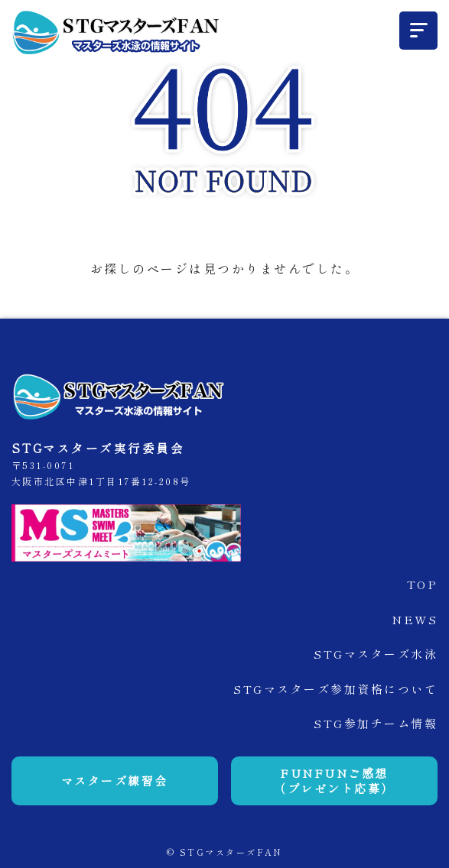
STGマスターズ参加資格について (335, 689)
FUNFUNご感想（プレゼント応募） (334, 781)
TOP (423, 584)
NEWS (415, 619)
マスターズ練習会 (115, 781)
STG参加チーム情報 (376, 723)
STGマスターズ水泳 (376, 654)
